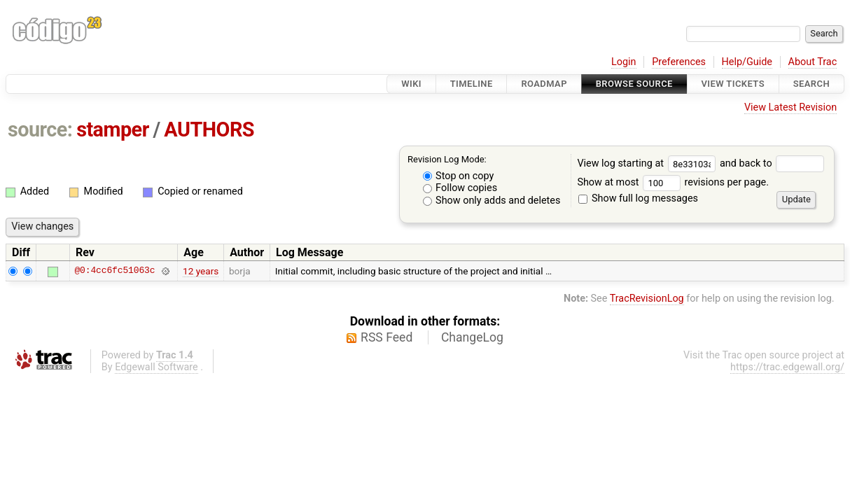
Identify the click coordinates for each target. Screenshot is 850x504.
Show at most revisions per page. (673, 182)
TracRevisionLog (647, 299)
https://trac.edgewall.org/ (787, 367)
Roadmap (544, 84)
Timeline (472, 84)
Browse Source (634, 84)
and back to (772, 163)
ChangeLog (472, 337)
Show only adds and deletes (492, 201)
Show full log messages (638, 198)
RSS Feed (386, 337)
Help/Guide (747, 62)
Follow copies (460, 188)
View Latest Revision (790, 107)
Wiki (411, 84)
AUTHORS (209, 129)
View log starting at (648, 163)
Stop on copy (459, 176)
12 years (201, 271)
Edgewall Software (156, 367)
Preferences (679, 62)
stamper (113, 129)
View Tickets (733, 84)
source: (40, 129)
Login (624, 62)
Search (811, 84)
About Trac (813, 62)
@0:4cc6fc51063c (114, 271)
